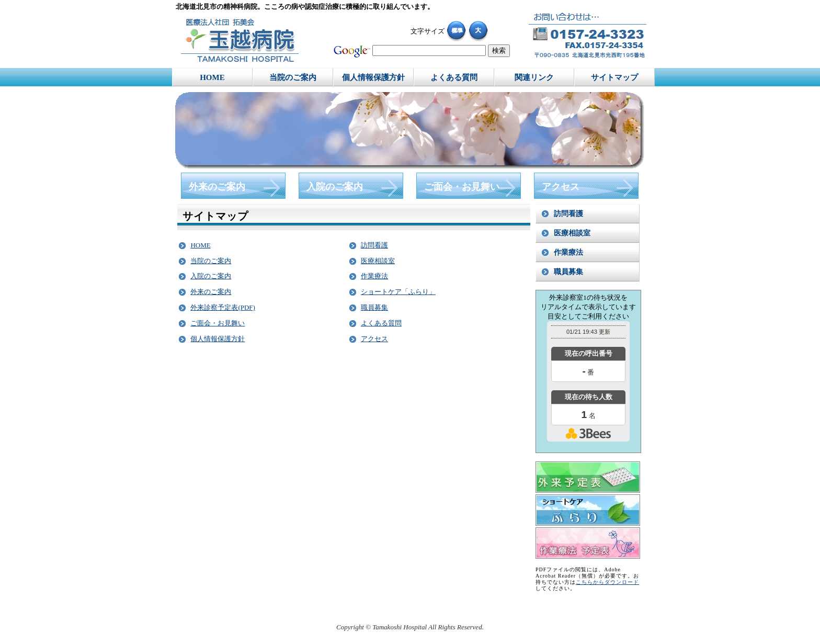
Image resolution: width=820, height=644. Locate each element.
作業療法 (374, 276)
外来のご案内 (211, 292)
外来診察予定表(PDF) (223, 307)
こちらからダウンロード (607, 582)
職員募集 (374, 307)
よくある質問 (381, 323)
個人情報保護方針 (218, 339)
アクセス (374, 339)
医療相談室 (378, 261)
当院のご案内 (211, 261)
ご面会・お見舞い (218, 323)
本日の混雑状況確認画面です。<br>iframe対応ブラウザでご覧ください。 (588, 387)
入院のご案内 (211, 276)
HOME (200, 245)
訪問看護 (374, 245)
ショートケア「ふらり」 (398, 292)
